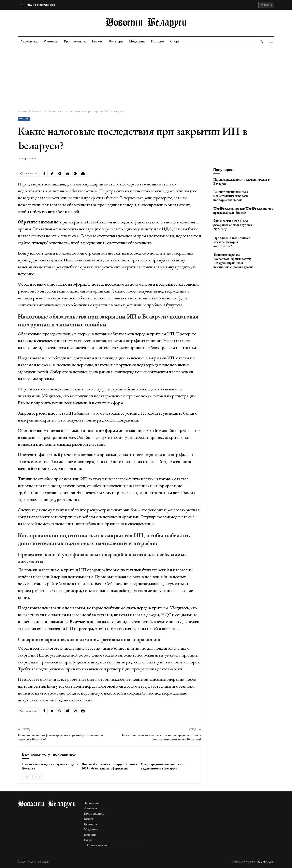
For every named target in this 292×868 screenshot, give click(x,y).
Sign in (266, 5)
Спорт (179, 41)
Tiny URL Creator (265, 862)
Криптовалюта (76, 41)
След (39, 777)
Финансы (51, 41)
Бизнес (99, 41)
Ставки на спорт (98, 845)
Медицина (140, 41)
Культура (119, 41)
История (161, 41)
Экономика (29, 41)
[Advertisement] (146, 77)
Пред (27, 777)
